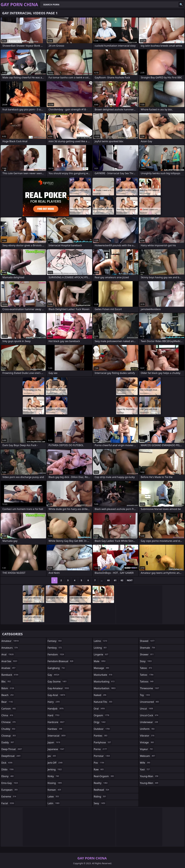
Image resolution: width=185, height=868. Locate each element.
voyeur (147, 749)
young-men (150, 783)
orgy (100, 722)
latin (54, 803)
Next (130, 580)
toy (145, 695)
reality (101, 783)
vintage (147, 742)
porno (101, 749)
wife (145, 763)
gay (54, 675)
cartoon (9, 709)
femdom (56, 654)
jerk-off (55, 763)
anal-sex (10, 661)
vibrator (148, 736)
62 (122, 580)
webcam (148, 756)
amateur (10, 641)
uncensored (150, 702)
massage (102, 668)
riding (100, 797)
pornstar (102, 756)
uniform (148, 729)
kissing (55, 783)
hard (54, 715)
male (100, 661)
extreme (9, 797)
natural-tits (103, 702)
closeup (9, 736)
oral (100, 709)
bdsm (8, 688)
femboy (55, 648)
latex (54, 797)
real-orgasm (104, 776)
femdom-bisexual (61, 661)
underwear (149, 722)
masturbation (105, 688)
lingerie (101, 654)
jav (52, 756)
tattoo (147, 675)
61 (115, 580)
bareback (10, 675)
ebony (8, 776)
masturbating (104, 682)
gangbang (57, 668)
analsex (9, 668)
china (8, 715)
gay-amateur (59, 688)
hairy (54, 702)
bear (8, 702)
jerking (55, 769)
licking (101, 648)
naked (100, 695)
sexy (100, 803)
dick (7, 763)
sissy (146, 661)
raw (99, 769)
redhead (102, 790)
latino (101, 641)
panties (101, 736)
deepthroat (11, 756)
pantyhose (103, 742)
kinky (54, 776)
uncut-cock (150, 715)
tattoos (147, 682)
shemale (148, 648)
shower (147, 654)
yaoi (145, 769)
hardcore (56, 722)
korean (55, 790)
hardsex (55, 729)
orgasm (102, 715)
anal (8, 654)
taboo (146, 668)
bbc (6, 682)
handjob (56, 709)
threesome (150, 688)
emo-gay (10, 783)
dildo (8, 769)
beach (8, 695)
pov (99, 763)
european (10, 790)
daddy (8, 742)
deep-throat (12, 749)
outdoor (102, 729)
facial (8, 803)
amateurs (10, 648)
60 (108, 580)
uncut (147, 709)
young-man (150, 776)
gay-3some (58, 682)
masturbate (103, 675)
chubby (9, 729)
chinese (9, 722)
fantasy (55, 641)
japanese (56, 749)
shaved (148, 641)
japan (54, 742)
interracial (57, 736)
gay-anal (57, 695)
